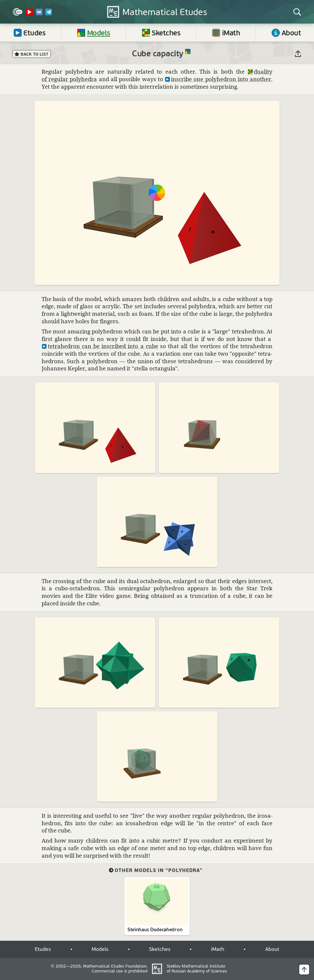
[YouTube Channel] (29, 14)
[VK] (39, 14)
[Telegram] (49, 14)
